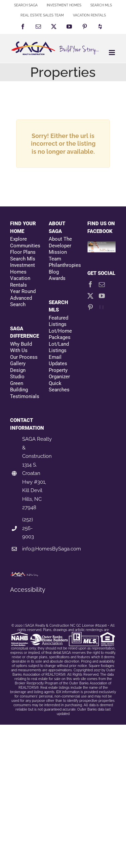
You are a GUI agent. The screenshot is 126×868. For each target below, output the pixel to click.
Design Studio (18, 374)
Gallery (18, 364)
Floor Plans (23, 252)
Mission (58, 252)
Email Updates (58, 360)
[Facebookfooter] (102, 245)
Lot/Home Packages (60, 334)
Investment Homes (23, 269)
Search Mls (23, 259)
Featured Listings (58, 321)
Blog (54, 272)
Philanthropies (63, 265)
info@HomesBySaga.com (52, 549)
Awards (57, 278)
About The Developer (60, 242)
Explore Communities (24, 242)
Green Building (19, 387)
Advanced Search (21, 301)
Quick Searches (59, 387)
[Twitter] (90, 296)
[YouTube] (102, 296)
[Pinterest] (90, 307)
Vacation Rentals (20, 282)
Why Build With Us (21, 347)
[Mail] (102, 284)
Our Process (24, 357)
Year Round (23, 291)
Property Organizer (59, 374)
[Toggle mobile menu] (112, 53)
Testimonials (24, 396)
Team (55, 259)
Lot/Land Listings (59, 347)
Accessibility (28, 590)
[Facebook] (90, 284)
